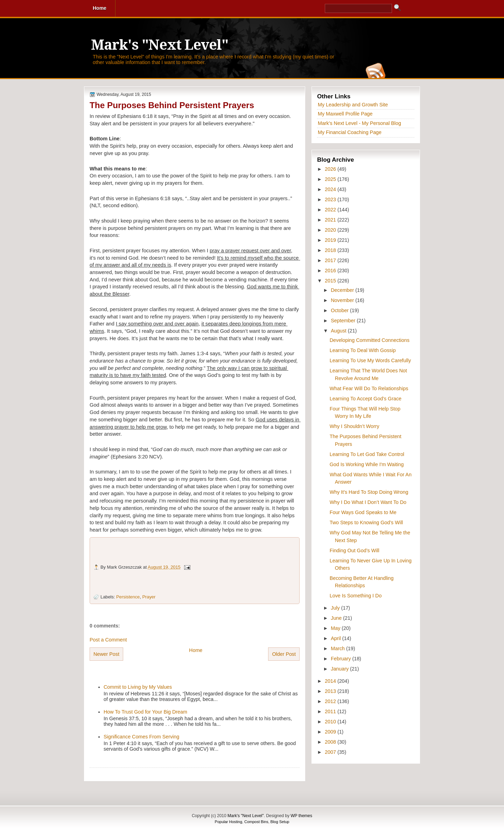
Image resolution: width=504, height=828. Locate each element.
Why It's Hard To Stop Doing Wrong (369, 492)
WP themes (301, 816)
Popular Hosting (229, 822)
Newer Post (106, 654)
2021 (331, 220)
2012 (331, 701)
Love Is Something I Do (356, 596)
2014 (331, 681)
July (336, 608)
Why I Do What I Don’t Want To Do (368, 502)
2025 (331, 179)
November (343, 300)
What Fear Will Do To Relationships (369, 388)
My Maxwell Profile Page (345, 114)
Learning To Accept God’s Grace (366, 399)
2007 (331, 752)
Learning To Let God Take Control (367, 454)
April (337, 638)
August (339, 331)
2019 (331, 240)
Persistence (128, 597)
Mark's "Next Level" (160, 45)
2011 (331, 711)
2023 (331, 199)
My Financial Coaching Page (350, 132)
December (343, 290)
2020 (331, 230)
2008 (331, 742)
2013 (331, 691)
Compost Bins (256, 822)
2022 (331, 210)
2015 (331, 281)
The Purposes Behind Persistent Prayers (172, 105)
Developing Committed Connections (370, 340)
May (336, 628)
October (340, 310)
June (337, 618)
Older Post (284, 654)
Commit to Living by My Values (138, 687)
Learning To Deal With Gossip (363, 350)
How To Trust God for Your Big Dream (145, 712)
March (338, 648)
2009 (331, 732)
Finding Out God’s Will (355, 550)
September (344, 321)
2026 (331, 169)
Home (196, 650)
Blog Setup (280, 822)
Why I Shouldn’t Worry (355, 426)
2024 (331, 189)
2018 (331, 250)
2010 (331, 722)
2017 (331, 260)
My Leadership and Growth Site (353, 105)
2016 (331, 271)
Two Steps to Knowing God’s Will (366, 522)
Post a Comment (108, 640)
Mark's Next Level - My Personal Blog (359, 123)
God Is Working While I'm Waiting (367, 464)
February (341, 659)
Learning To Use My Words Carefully (370, 360)
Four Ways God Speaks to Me (363, 512)
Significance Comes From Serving (141, 737)
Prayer (149, 597)
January (340, 669)
